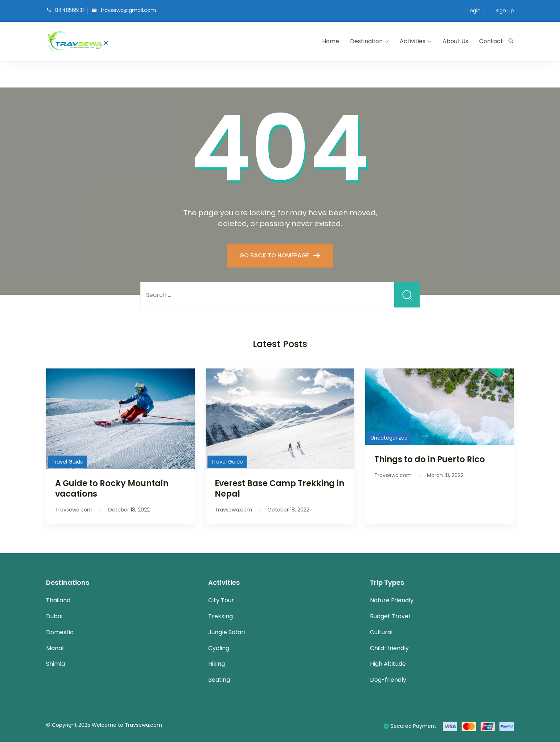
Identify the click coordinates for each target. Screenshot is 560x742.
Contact (491, 41)
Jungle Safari (227, 632)
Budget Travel (390, 616)
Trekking (221, 616)
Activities (413, 41)
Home (331, 41)
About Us (455, 41)
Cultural (381, 632)
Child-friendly (389, 648)
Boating (219, 680)
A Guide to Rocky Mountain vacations (112, 488)
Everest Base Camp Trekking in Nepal (279, 488)
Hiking (217, 664)
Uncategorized (389, 438)
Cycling (219, 648)
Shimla (55, 664)
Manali (55, 648)
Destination (366, 41)
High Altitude (388, 664)
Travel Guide (67, 462)
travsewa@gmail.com (128, 10)
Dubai (54, 616)
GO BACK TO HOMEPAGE (275, 255)
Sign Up (505, 11)
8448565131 (69, 10)
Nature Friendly (392, 600)
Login (474, 11)
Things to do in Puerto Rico (430, 459)
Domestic (60, 632)
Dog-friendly (388, 680)
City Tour (221, 600)
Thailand (58, 600)
